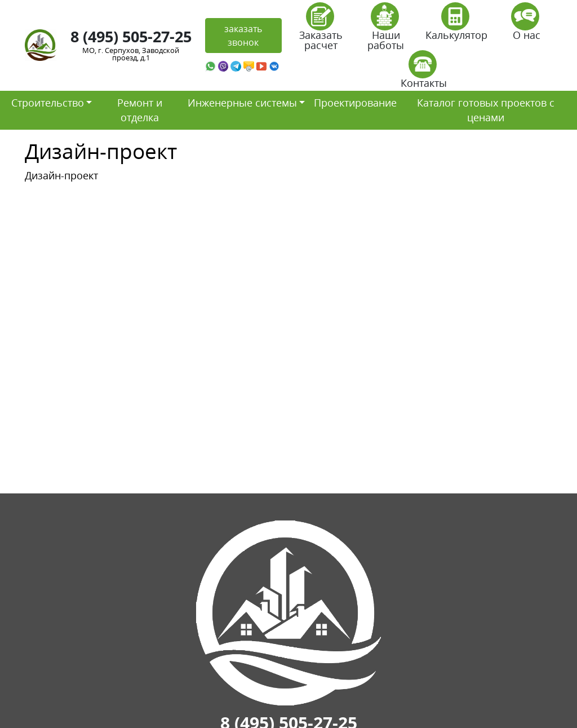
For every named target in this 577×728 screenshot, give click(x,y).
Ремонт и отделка (140, 110)
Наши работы (386, 30)
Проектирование (355, 103)
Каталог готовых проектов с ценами (486, 110)
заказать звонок (243, 36)
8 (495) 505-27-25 (131, 36)
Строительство (48, 103)
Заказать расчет (321, 30)
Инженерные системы (242, 103)
